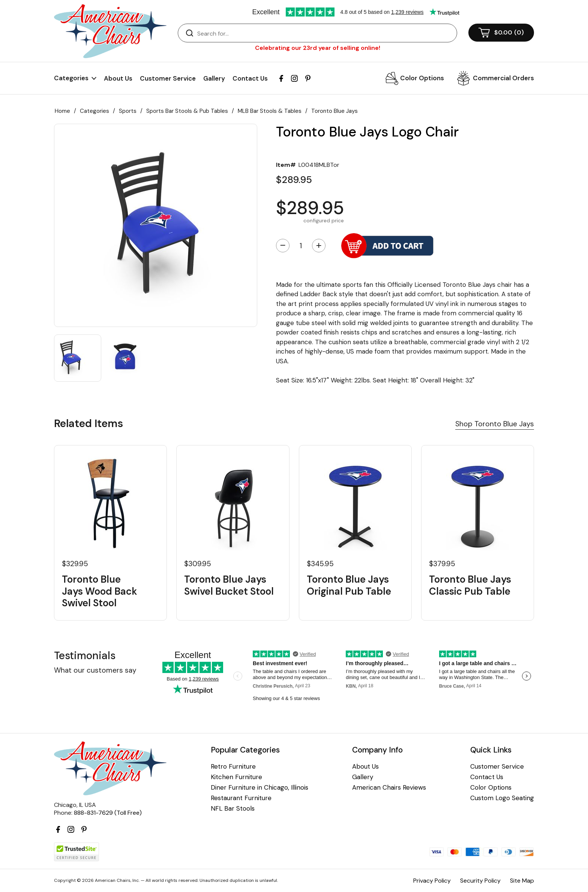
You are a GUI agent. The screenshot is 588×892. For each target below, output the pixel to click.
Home (62, 111)
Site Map (522, 881)
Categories (94, 111)
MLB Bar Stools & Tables (270, 111)
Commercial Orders (503, 78)
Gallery (214, 78)
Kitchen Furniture (236, 777)
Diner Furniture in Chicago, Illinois (259, 788)
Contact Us (250, 78)
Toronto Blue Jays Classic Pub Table (470, 585)
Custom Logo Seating (502, 798)
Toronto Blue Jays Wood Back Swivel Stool (100, 591)
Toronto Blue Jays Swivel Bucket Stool (229, 585)
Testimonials (85, 656)
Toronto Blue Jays (334, 111)
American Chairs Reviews (389, 788)
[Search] (325, 33)
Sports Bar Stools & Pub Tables (187, 111)
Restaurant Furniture (241, 798)
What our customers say (95, 670)
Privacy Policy (432, 881)
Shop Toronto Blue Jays (495, 424)
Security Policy (480, 881)
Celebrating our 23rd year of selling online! (318, 48)
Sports (128, 111)
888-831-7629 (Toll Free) (108, 813)
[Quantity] (301, 246)
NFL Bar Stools (233, 809)
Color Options (422, 78)
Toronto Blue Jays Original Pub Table (349, 585)
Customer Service (168, 78)
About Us (118, 78)
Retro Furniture (233, 767)
